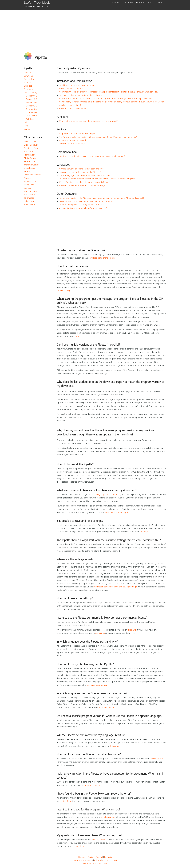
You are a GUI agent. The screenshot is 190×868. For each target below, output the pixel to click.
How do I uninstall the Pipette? (72, 109)
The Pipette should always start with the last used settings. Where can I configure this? (98, 137)
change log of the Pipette (106, 495)
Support (28, 129)
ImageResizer (30, 168)
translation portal (106, 708)
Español (99, 857)
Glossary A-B (31, 96)
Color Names (31, 113)
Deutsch (82, 857)
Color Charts (31, 116)
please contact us (93, 785)
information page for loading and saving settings (115, 587)
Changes (28, 86)
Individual (129, 3)
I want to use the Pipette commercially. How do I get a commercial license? (92, 156)
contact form (66, 801)
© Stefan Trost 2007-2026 (95, 864)
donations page (108, 817)
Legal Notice (87, 860)
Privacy (98, 860)
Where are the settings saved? (73, 140)
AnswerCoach (30, 142)
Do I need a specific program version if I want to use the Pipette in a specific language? (98, 179)
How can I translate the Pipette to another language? (83, 186)
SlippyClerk (29, 185)
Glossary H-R (31, 103)
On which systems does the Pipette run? (77, 85)
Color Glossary (30, 93)
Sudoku (27, 188)
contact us (100, 633)
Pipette (27, 73)
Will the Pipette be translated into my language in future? (84, 182)
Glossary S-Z (31, 106)
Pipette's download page (116, 513)
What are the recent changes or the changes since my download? (88, 121)
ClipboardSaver (31, 145)
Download (28, 76)
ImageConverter (31, 165)
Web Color (30, 119)
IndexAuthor (29, 172)
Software (116, 3)
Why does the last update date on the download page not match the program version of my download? (105, 99)
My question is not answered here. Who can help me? (83, 208)
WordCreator (30, 205)
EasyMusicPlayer (32, 148)
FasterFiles (29, 152)
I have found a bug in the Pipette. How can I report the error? (86, 202)
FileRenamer (29, 162)
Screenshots (30, 79)
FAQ (26, 126)
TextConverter (30, 191)
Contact (151, 3)
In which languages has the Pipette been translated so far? (85, 176)
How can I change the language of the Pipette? (80, 172)
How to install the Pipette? (71, 89)
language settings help (97, 685)
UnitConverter (30, 201)
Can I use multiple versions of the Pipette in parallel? (82, 95)
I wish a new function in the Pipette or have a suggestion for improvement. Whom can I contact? (101, 198)
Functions (28, 89)
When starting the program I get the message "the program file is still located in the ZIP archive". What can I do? (108, 92)
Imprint (114, 860)
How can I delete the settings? (73, 144)
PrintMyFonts (30, 181)
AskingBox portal (101, 840)
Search (161, 3)
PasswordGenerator (33, 175)
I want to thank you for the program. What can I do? (81, 205)
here (77, 337)
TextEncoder (30, 195)
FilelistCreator (30, 158)
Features (28, 83)
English (91, 857)
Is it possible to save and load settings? (77, 134)
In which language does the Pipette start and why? (82, 169)
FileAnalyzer (29, 155)
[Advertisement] (95, 28)
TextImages (29, 198)
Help (26, 122)
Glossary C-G (32, 99)
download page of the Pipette (102, 258)
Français (108, 857)
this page (144, 532)
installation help (64, 291)
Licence (76, 860)
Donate (140, 3)
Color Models (32, 109)
